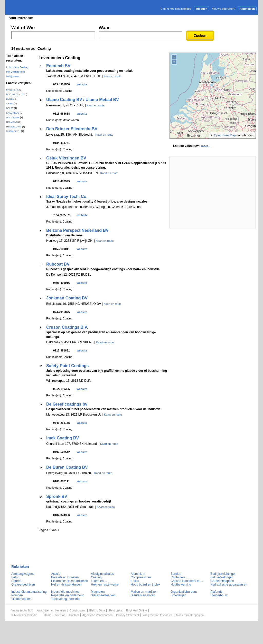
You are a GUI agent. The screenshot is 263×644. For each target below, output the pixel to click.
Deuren (16, 581)
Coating (96, 577)
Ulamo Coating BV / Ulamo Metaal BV (83, 100)
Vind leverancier (21, 18)
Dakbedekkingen (222, 577)
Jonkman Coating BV (67, 298)
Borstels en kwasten (65, 577)
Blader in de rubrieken (58, 18)
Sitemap (60, 615)
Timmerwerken (21, 599)
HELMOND (12, 122)
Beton (15, 577)
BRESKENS (12, 90)
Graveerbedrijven (23, 585)
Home (48, 615)
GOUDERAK (13, 117)
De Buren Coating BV (67, 467)
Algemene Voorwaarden (97, 615)
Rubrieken (20, 567)
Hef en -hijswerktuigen (66, 585)
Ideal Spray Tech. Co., (67, 197)
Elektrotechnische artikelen (69, 581)
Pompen (17, 595)
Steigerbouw (219, 595)
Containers (178, 577)
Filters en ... (99, 581)
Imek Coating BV (63, 438)
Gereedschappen (222, 581)
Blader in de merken (97, 18)
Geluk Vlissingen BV (66, 158)
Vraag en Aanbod (22, 610)
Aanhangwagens (23, 574)
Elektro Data (97, 610)
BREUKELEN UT (15, 94)
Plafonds (216, 592)
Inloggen (201, 9)
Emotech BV (58, 66)
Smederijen (178, 595)
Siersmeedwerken (103, 595)
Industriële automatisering (29, 592)
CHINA (10, 104)
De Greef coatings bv (67, 404)
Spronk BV (57, 496)
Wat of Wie (23, 28)
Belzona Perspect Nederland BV (77, 230)
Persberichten (130, 18)
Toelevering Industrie (65, 599)
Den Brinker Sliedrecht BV (72, 129)
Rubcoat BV (58, 264)
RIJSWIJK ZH (13, 131)
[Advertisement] (213, 192)
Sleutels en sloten (143, 595)
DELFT (10, 108)
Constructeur (78, 610)
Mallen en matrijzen (144, 592)
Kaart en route (112, 76)
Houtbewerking (181, 585)
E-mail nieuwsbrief (171, 18)
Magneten (98, 592)
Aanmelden (247, 9)
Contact (74, 615)
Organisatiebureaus (184, 592)
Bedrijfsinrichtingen (223, 574)
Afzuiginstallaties (102, 574)
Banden (176, 574)
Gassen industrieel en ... (187, 581)
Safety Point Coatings (67, 366)
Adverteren (203, 18)
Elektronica (115, 610)
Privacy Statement (128, 615)
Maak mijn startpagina (190, 615)
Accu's (56, 574)
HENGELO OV (14, 127)
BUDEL (10, 99)
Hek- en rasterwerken (106, 585)
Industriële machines (65, 592)
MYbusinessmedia (26, 615)
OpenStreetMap (225, 135)
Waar (104, 28)
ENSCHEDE (13, 113)
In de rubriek (17, 67)
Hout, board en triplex (145, 585)
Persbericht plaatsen (239, 18)
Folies (135, 581)
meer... (206, 146)
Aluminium (138, 574)
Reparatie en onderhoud (68, 595)
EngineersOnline (137, 610)
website (82, 84)
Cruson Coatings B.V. (67, 327)
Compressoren (141, 577)
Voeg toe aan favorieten (157, 615)
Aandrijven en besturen (51, 610)
